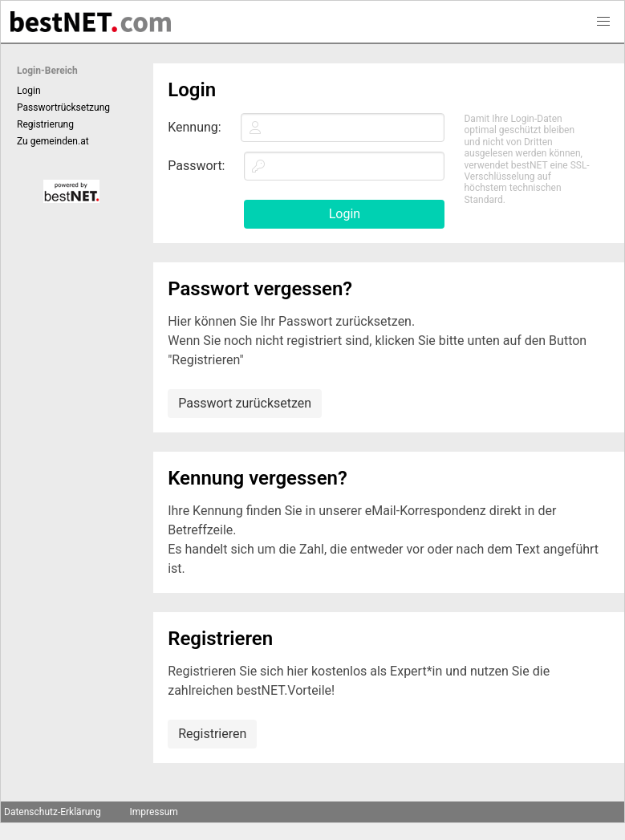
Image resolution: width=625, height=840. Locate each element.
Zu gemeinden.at (53, 141)
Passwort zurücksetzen (245, 403)
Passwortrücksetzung (63, 108)
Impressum (153, 812)
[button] (603, 22)
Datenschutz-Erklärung (53, 812)
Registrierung (45, 124)
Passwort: (196, 166)
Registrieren (212, 734)
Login (29, 91)
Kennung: (195, 127)
